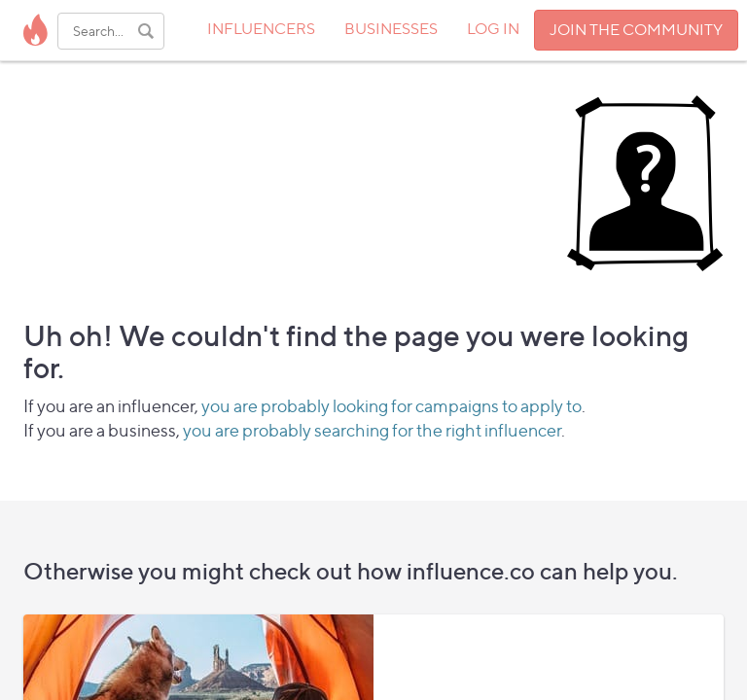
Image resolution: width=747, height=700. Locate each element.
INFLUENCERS (261, 29)
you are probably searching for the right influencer (372, 430)
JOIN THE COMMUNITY (636, 30)
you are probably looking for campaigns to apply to (391, 406)
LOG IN (493, 29)
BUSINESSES (391, 29)
